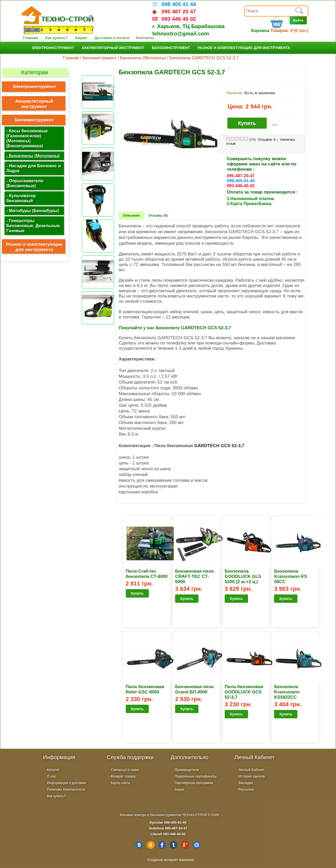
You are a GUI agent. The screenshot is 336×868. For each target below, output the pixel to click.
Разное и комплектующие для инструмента (244, 48)
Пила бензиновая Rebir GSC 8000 (145, 689)
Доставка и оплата (112, 38)
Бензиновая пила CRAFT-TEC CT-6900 (194, 576)
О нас (52, 776)
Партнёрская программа (194, 783)
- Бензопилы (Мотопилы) (33, 156)
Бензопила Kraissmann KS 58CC (291, 576)
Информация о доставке (66, 783)
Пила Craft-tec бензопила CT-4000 (147, 574)
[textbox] (276, 11)
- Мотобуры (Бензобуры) (33, 211)
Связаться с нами (125, 770)
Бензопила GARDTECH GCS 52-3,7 (204, 58)
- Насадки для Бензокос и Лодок (33, 168)
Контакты (145, 38)
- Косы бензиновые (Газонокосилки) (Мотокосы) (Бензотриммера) (27, 138)
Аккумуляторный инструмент (113, 48)
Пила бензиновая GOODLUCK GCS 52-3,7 (244, 692)
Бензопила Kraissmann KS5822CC (287, 692)
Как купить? (57, 38)
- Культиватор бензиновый (21, 198)
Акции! (81, 38)
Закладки (246, 783)
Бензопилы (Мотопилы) (143, 58)
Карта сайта (120, 783)
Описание (131, 215)
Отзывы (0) (158, 215)
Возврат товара (123, 776)
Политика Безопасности (66, 789)
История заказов (251, 776)
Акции (179, 789)
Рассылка (246, 789)
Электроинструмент (53, 48)
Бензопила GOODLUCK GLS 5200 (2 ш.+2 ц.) (243, 576)
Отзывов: (267, 140)
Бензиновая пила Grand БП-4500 (194, 689)
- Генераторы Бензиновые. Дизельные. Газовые (34, 226)
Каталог (53, 770)
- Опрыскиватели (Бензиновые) (25, 183)
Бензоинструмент (171, 48)
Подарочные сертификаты (195, 776)
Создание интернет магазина (171, 860)
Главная (30, 38)
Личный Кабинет (251, 770)
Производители (187, 770)
